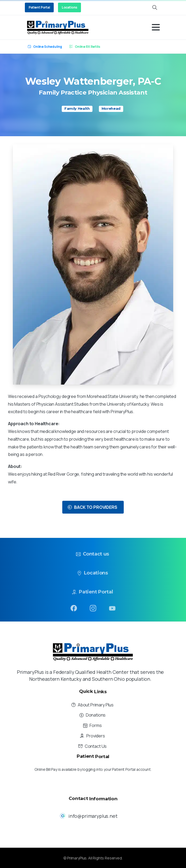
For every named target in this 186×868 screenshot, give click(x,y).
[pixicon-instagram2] (93, 612)
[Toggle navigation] (156, 27)
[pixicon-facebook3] (74, 610)
